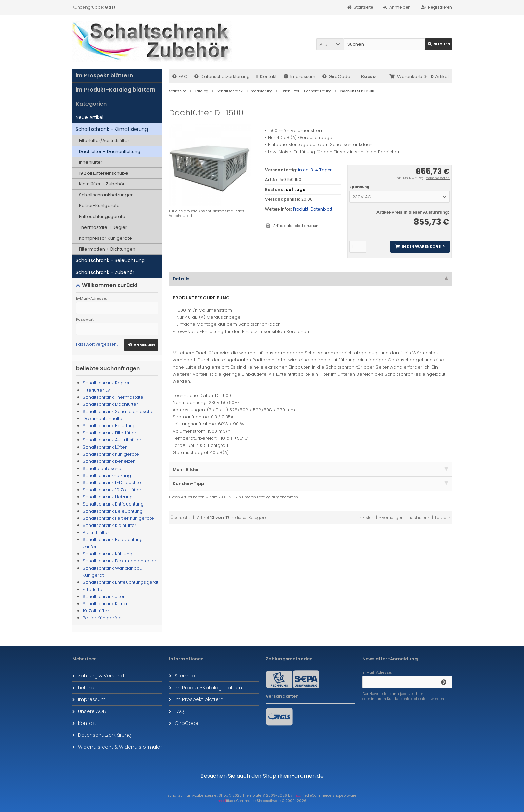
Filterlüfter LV (96, 390)
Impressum (299, 76)
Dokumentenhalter (103, 419)
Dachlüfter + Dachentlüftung (110, 151)
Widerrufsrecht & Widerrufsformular (117, 747)
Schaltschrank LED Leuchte (112, 483)
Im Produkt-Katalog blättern (206, 688)
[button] (330, 44)
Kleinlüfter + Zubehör (102, 184)
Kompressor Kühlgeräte (105, 238)
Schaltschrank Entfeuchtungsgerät (121, 582)
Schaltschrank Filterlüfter (110, 433)
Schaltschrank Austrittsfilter (112, 440)
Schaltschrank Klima (105, 604)
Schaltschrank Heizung (108, 497)
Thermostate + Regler (103, 227)
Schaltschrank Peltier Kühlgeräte (118, 518)
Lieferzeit (85, 688)
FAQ (180, 76)
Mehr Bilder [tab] (310, 469)
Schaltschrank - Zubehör (105, 272)
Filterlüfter (93, 589)
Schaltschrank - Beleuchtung (110, 260)
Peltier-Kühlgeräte (99, 206)
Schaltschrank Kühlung (108, 554)
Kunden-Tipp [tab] (310, 484)
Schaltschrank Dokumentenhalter (120, 561)
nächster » (419, 518)
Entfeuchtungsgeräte (102, 216)
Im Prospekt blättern (196, 699)
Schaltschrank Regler (106, 383)
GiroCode (336, 76)
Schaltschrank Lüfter (105, 447)
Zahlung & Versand (98, 676)
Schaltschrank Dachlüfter (110, 404)
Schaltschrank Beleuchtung (113, 511)
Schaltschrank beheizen (109, 461)
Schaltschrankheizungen (106, 195)
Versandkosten (438, 178)
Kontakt (267, 76)
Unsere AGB (89, 711)
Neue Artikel (90, 117)
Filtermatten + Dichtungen (107, 249)
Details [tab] (310, 279)
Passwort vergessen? (97, 344)
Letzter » (443, 518)
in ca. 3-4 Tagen (315, 170)
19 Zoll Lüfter (96, 611)
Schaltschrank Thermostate (113, 397)
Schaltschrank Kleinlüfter (110, 525)
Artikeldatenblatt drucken (296, 226)
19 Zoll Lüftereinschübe (104, 173)
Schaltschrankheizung (107, 476)
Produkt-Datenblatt (313, 209)
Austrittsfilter (96, 532)
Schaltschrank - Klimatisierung (112, 129)
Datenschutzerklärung (222, 76)
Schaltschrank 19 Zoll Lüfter (112, 490)
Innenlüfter (91, 162)
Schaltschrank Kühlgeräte (111, 454)
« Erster (366, 518)
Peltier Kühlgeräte (102, 618)
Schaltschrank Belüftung (109, 426)
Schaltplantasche (102, 468)
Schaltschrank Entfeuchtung (113, 504)
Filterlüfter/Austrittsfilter (104, 141)
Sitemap (182, 676)
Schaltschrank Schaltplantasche (118, 411)
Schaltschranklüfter (104, 597)
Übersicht (180, 518)
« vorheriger (391, 518)
